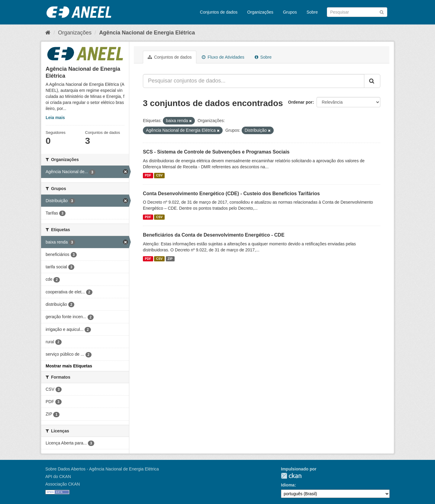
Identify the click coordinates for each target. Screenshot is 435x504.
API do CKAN (58, 477)
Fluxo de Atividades (223, 57)
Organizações (260, 12)
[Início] (48, 33)
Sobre (312, 12)
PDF (148, 176)
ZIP (170, 259)
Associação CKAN (63, 484)
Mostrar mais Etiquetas (69, 366)
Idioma (288, 485)
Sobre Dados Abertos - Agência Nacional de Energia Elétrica (102, 469)
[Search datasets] (357, 12)
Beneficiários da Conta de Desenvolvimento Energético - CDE (214, 235)
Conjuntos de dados (219, 12)
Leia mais (55, 118)
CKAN (291, 476)
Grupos (290, 12)
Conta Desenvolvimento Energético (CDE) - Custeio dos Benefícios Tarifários (231, 194)
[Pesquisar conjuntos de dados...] (254, 81)
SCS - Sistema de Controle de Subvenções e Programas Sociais (216, 152)
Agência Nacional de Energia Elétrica (147, 33)
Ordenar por (300, 102)
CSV (159, 176)
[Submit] (382, 12)
